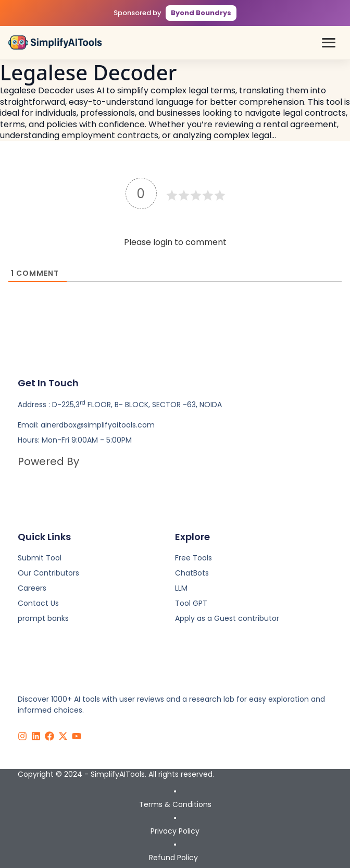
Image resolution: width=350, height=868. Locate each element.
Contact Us (38, 603)
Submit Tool (40, 558)
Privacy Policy (175, 831)
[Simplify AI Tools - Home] (55, 42)
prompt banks (43, 618)
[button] (329, 43)
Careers (32, 588)
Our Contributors (48, 573)
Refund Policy (173, 858)
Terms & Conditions (175, 804)
